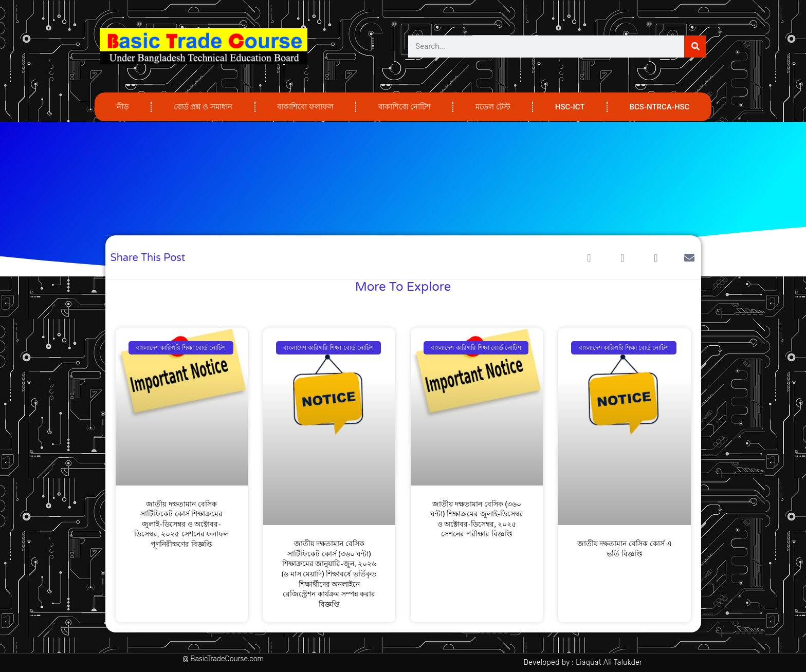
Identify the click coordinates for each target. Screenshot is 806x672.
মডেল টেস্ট (493, 107)
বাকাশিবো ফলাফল (305, 107)
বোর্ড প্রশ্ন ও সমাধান (203, 107)
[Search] (695, 46)
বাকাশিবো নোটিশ (405, 107)
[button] (589, 258)
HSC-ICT (570, 107)
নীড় (123, 107)
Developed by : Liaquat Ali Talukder (583, 662)
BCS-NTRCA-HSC (660, 107)
